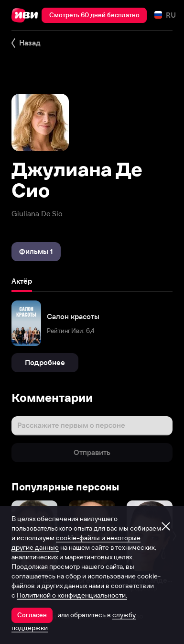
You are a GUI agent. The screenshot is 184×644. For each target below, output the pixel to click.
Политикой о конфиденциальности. (72, 595)
